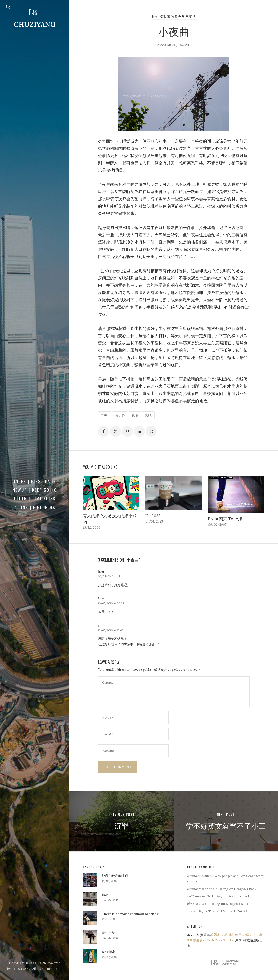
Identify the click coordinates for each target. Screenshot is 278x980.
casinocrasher (198, 889)
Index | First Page (35, 481)
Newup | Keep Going (35, 490)
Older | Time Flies (35, 498)
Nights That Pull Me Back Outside (223, 911)
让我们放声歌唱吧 (115, 876)
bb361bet (194, 904)
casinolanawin (198, 876)
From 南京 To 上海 (225, 519)
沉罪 (122, 825)
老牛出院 (108, 933)
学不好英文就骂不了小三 (226, 825)
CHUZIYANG (35, 24)
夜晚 (135, 415)
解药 (105, 895)
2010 (105, 415)
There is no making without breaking (130, 914)
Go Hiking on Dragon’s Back (235, 889)
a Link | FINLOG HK (35, 507)
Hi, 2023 (153, 516)
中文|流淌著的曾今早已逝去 (174, 16)
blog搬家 (109, 952)
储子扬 (120, 415)
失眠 (148, 415)
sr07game (194, 896)
